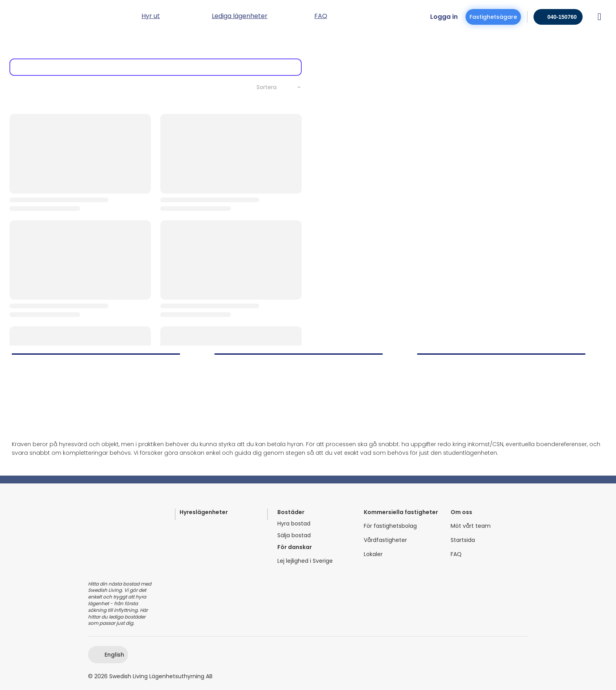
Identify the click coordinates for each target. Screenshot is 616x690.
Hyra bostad (294, 524)
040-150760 (562, 17)
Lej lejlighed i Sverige (305, 561)
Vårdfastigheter (385, 540)
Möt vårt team (471, 526)
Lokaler (373, 554)
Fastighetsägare (493, 17)
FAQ (456, 554)
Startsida (463, 540)
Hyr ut (151, 17)
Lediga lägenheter (240, 17)
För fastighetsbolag (390, 526)
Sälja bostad (294, 535)
